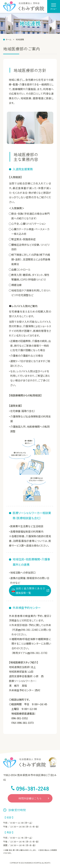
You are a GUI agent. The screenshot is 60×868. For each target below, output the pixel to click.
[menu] (54, 6)
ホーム (8, 39)
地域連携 (20, 39)
